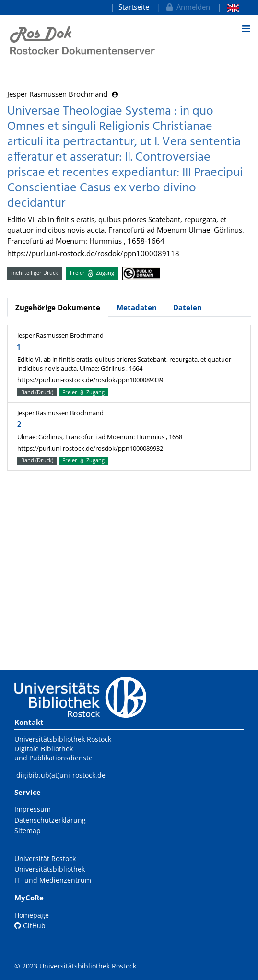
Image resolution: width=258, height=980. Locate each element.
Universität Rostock (45, 858)
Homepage (32, 915)
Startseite (134, 7)
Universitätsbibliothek (50, 869)
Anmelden (187, 7)
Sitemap (28, 831)
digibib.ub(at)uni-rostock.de (61, 775)
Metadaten (137, 307)
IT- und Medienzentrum (53, 880)
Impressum (33, 809)
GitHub (30, 926)
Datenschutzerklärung (50, 820)
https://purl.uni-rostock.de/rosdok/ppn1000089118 (93, 253)
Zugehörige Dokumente (58, 307)
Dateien (188, 307)
